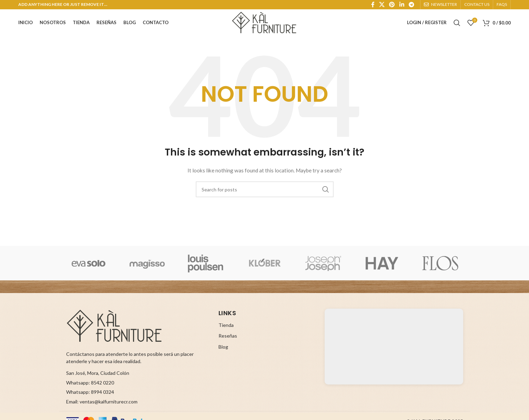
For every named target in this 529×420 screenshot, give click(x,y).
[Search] (457, 21)
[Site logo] (265, 20)
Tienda (226, 330)
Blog (223, 352)
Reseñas (228, 341)
